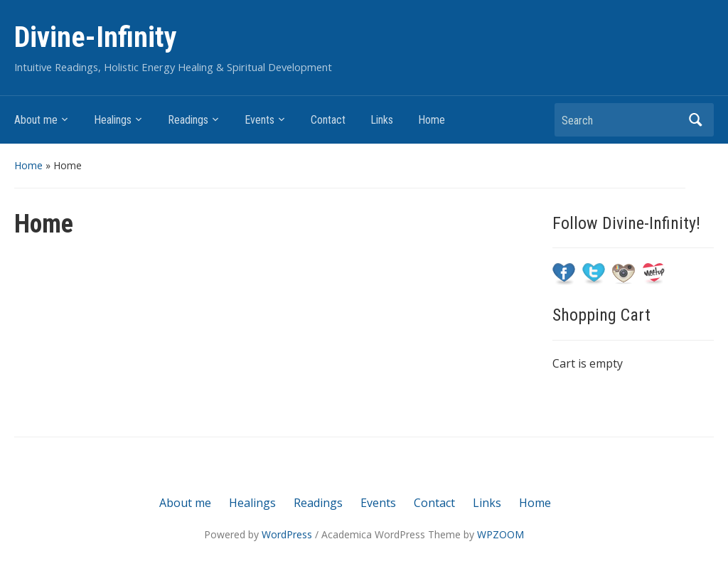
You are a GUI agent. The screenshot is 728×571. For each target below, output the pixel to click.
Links (382, 120)
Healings (113, 120)
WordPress (287, 534)
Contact (328, 120)
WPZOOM (500, 534)
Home (432, 120)
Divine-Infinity (96, 37)
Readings (188, 120)
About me (36, 120)
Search (696, 120)
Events (259, 120)
